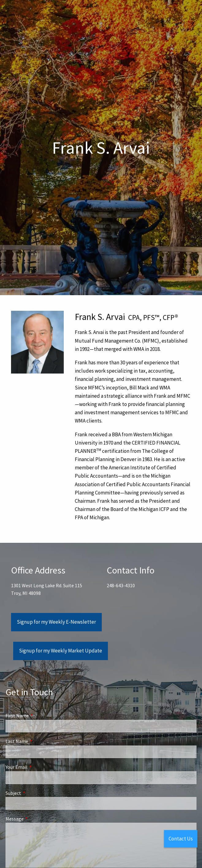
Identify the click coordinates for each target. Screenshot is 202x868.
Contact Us (181, 839)
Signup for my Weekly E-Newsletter (56, 622)
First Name (39, 716)
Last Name (39, 741)
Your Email (38, 767)
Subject (35, 793)
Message (36, 819)
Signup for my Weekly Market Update (61, 651)
